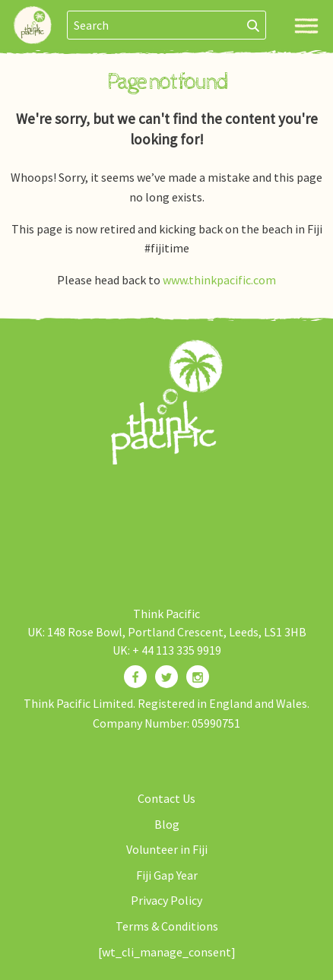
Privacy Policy (166, 900)
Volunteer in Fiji (167, 849)
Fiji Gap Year (167, 875)
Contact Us (166, 798)
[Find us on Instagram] (198, 677)
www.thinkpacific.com (219, 280)
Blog (167, 824)
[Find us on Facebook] (135, 677)
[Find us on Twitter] (166, 677)
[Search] (254, 25)
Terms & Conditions (167, 926)
